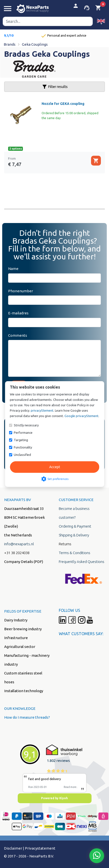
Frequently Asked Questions (82, 562)
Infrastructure (16, 638)
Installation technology (24, 691)
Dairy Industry (16, 620)
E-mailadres (18, 313)
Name (13, 269)
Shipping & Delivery (74, 535)
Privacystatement (40, 848)
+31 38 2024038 (17, 553)
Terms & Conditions (75, 553)
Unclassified (22, 455)
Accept (55, 467)
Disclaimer (13, 848)
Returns (65, 544)
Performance (23, 433)
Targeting (21, 440)
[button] (101, 21)
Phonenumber (21, 291)
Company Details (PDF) (24, 562)
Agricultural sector (20, 647)
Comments (18, 335)
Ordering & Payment (75, 526)
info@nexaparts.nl (19, 544)
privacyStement (42, 410)
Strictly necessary (26, 425)
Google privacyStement (81, 416)
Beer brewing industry (23, 629)
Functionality (23, 447)
